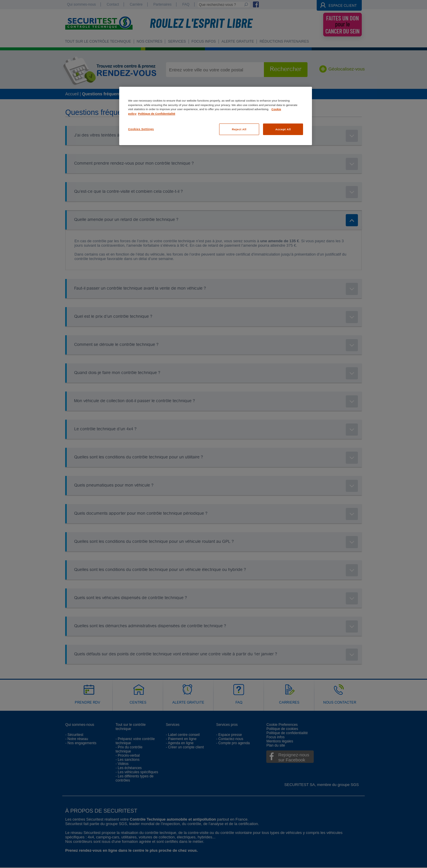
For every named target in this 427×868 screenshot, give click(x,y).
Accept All (283, 129)
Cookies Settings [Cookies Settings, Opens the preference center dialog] (141, 129)
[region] (216, 116)
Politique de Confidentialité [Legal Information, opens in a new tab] (157, 114)
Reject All (239, 129)
